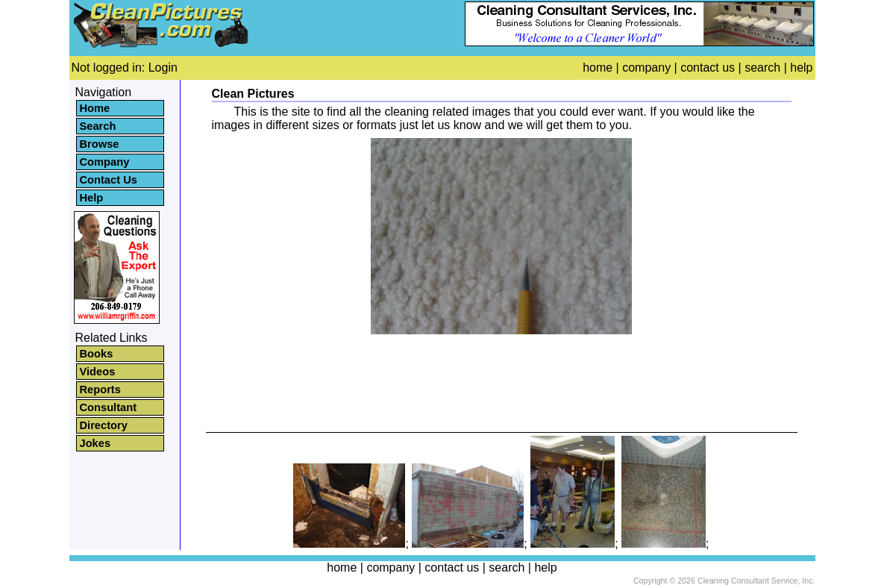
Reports (100, 390)
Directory (104, 425)
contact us (708, 68)
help (801, 68)
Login (163, 68)
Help (92, 198)
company (646, 68)
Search (98, 126)
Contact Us (109, 180)
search (762, 68)
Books (97, 354)
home (598, 68)
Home (95, 108)
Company (105, 162)
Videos (98, 372)
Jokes (95, 443)
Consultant (109, 407)
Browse (100, 144)
